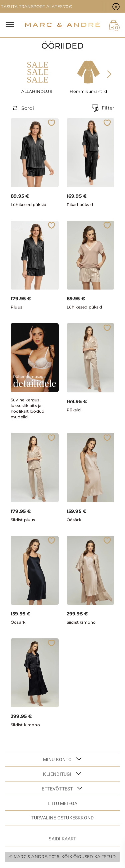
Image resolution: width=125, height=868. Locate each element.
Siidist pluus (23, 520)
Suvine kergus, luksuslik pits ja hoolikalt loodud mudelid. (27, 408)
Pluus (16, 307)
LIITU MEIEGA (62, 803)
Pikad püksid (80, 205)
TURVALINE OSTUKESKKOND (62, 818)
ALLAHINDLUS (37, 91)
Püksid (74, 410)
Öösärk (74, 520)
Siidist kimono (81, 622)
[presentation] (109, 74)
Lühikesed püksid (28, 205)
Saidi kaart (62, 839)
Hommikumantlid (88, 91)
